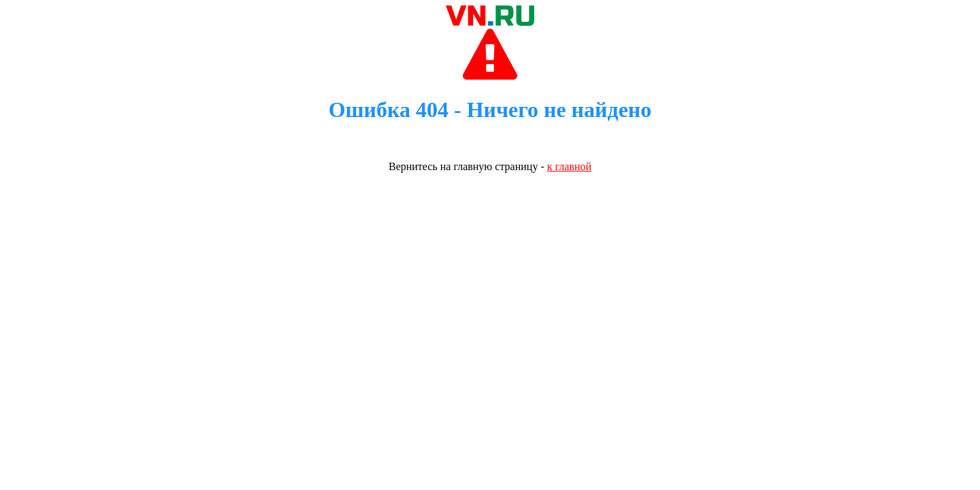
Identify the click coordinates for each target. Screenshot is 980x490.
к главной (569, 166)
